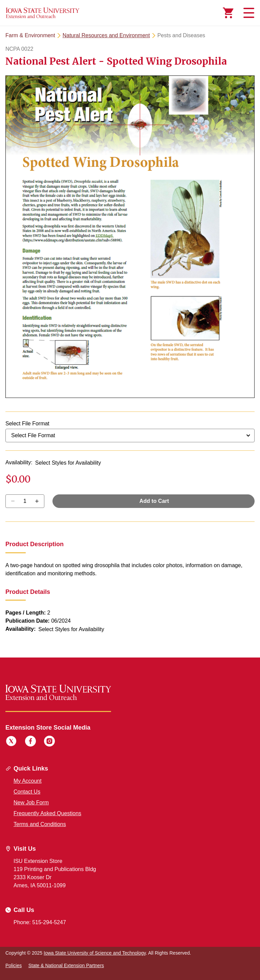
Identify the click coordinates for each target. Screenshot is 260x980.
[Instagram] (49, 742)
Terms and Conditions (40, 824)
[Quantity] (25, 501)
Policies (14, 965)
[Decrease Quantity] (39, 501)
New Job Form (31, 803)
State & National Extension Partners (66, 965)
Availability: (19, 462)
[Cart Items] (228, 13)
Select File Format (27, 424)
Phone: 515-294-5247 (40, 922)
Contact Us (27, 792)
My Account (28, 781)
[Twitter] (11, 742)
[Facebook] (30, 742)
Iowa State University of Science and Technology (95, 953)
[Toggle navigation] (248, 13)
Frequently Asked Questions (47, 813)
